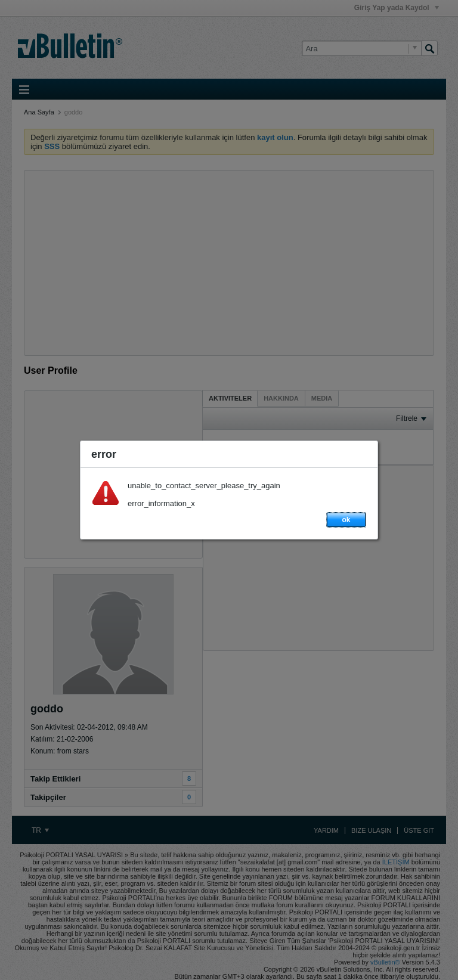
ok (346, 520)
